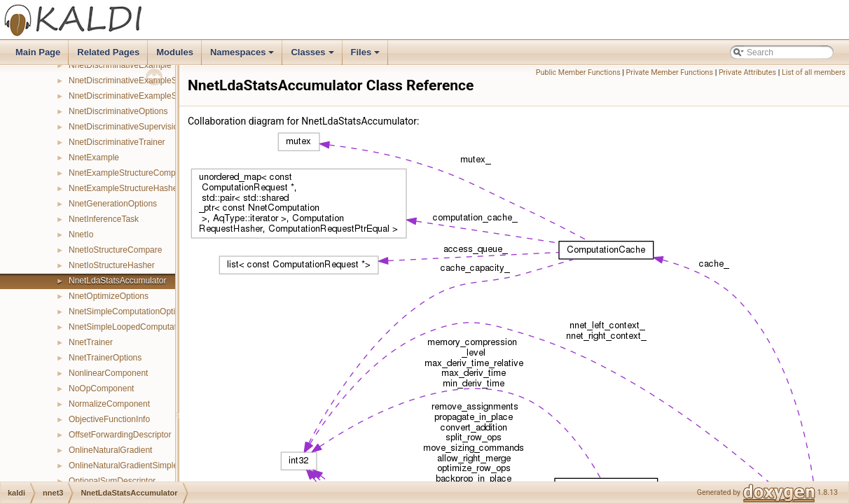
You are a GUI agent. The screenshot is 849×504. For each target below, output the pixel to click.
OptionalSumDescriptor (112, 481)
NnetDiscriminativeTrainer (117, 142)
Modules (175, 52)
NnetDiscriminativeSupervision (126, 127)
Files (367, 56)
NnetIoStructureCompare (115, 250)
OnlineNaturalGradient (110, 450)
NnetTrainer (91, 342)
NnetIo (81, 234)
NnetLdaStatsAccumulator (117, 281)
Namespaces (243, 56)
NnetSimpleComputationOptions (129, 311)
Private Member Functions (670, 72)
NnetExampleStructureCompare (128, 173)
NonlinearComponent (108, 373)
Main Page (38, 52)
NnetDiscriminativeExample (120, 65)
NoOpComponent (101, 388)
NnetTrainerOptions (105, 358)
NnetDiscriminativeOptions (118, 111)
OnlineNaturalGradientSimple (123, 465)
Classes (313, 56)
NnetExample (94, 157)
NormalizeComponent (109, 404)
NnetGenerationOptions (113, 204)
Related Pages (108, 52)
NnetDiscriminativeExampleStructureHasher (151, 96)
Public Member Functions (578, 72)
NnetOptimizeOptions (109, 296)
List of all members (814, 72)
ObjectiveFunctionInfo (109, 419)
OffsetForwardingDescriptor (120, 435)
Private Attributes (747, 72)
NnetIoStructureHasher (112, 265)
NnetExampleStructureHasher (124, 188)
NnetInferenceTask (104, 219)
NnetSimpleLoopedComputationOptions (143, 327)
